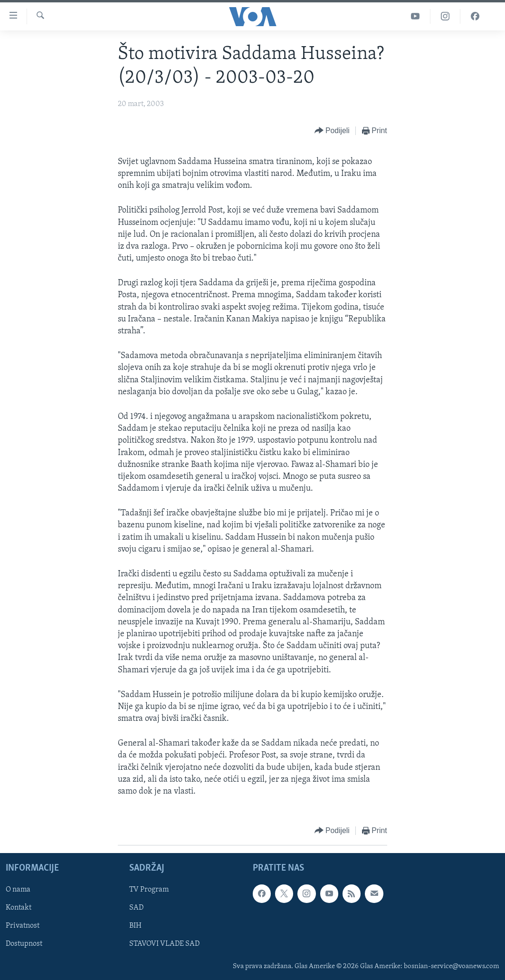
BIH (135, 926)
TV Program (149, 890)
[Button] (332, 131)
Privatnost (23, 926)
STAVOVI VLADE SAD (164, 944)
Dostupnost (24, 944)
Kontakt (19, 908)
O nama (18, 890)
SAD (136, 908)
